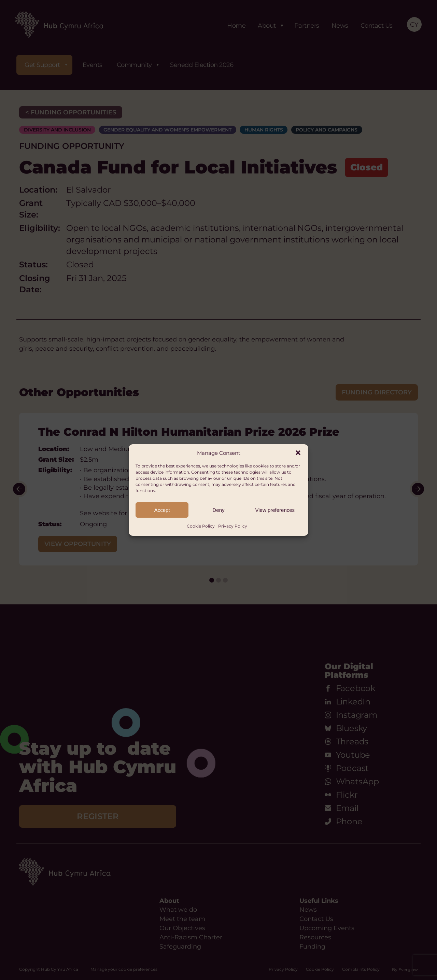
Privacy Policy (233, 526)
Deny (218, 510)
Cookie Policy (201, 526)
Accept (162, 510)
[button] (298, 453)
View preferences (275, 510)
